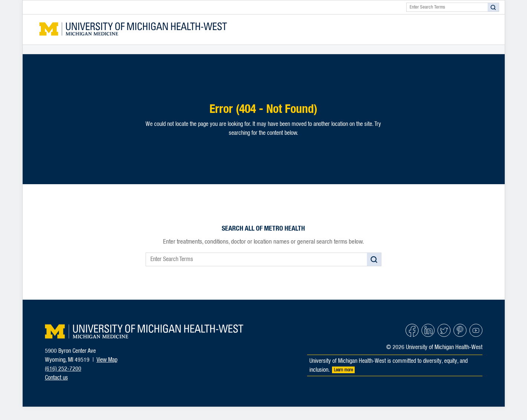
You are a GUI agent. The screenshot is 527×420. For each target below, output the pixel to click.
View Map (107, 360)
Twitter (444, 330)
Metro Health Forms (133, 30)
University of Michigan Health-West (144, 331)
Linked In (428, 330)
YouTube (476, 330)
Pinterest (460, 330)
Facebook (412, 330)
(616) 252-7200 (63, 369)
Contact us (56, 378)
